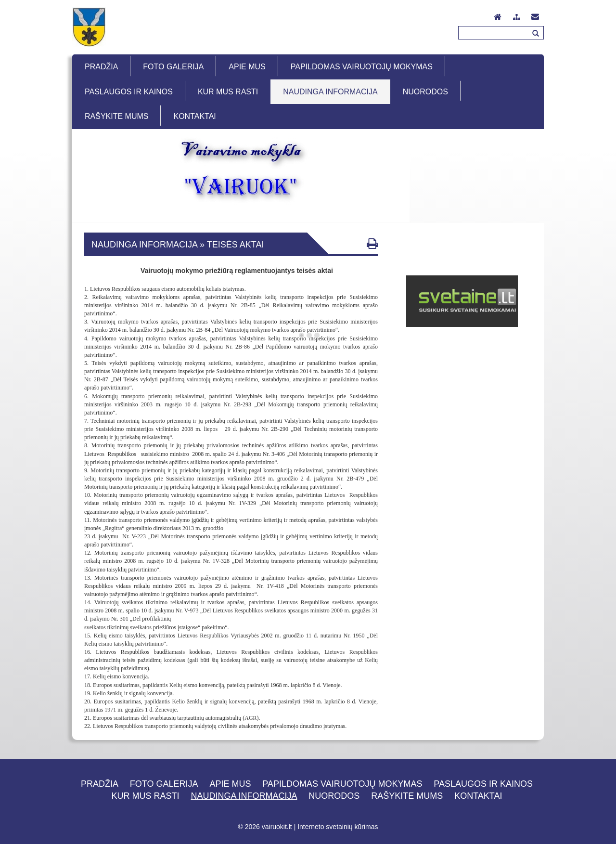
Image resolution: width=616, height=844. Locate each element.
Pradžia (100, 784)
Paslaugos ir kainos (483, 784)
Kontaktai (478, 796)
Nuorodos (334, 796)
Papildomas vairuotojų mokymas (342, 784)
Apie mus (230, 784)
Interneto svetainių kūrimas (338, 827)
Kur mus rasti (146, 796)
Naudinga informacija (244, 796)
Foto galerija (164, 784)
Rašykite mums (407, 796)
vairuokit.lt (277, 827)
